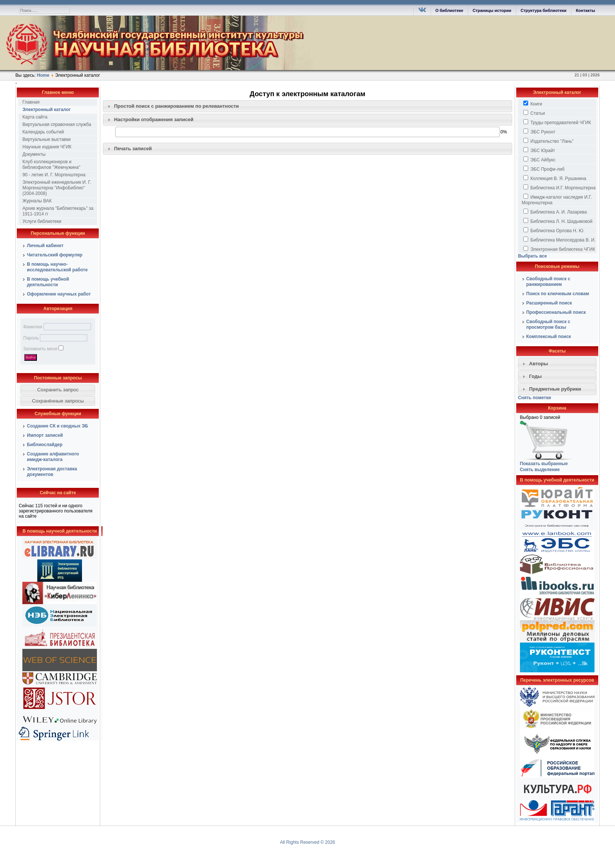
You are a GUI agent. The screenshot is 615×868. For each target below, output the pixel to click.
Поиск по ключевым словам (558, 294)
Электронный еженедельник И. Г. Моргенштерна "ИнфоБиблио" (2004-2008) (57, 188)
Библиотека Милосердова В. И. (559, 240)
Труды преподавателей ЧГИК (557, 122)
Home (43, 75)
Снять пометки (535, 398)
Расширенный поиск (549, 303)
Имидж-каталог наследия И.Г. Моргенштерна (557, 200)
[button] (58, 390)
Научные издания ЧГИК (47, 147)
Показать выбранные (544, 464)
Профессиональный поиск (556, 312)
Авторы (538, 364)
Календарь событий (43, 132)
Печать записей (133, 149)
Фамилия (33, 327)
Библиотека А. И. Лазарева (555, 212)
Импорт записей (45, 435)
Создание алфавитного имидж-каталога (53, 457)
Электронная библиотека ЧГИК (559, 249)
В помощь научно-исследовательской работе (57, 267)
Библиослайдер (45, 445)
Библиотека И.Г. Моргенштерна (559, 187)
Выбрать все (532, 256)
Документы (34, 154)
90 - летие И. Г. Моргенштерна (54, 175)
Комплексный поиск (549, 337)
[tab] (307, 106)
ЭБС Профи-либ (544, 169)
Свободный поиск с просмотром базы (548, 324)
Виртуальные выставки (46, 139)
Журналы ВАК (37, 201)
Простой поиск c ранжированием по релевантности (176, 106)
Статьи (534, 113)
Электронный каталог (46, 110)
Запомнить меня (40, 349)
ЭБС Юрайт (539, 150)
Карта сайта (35, 117)
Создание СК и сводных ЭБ (57, 426)
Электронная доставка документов (52, 472)
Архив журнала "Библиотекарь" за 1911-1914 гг (58, 211)
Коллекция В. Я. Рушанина (555, 178)
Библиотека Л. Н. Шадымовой (558, 221)
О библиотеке (449, 10)
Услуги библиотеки (42, 221)
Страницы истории (492, 10)
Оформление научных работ (59, 294)
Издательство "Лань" (548, 141)
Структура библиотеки (544, 10)
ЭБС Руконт (539, 132)
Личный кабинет (45, 246)
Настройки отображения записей (154, 119)
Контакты (586, 10)
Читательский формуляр (55, 255)
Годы (535, 376)
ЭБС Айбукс (539, 160)
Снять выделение (540, 470)
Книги (533, 104)
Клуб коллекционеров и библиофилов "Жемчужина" (51, 165)
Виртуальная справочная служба (57, 124)
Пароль (31, 338)
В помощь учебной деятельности (48, 282)
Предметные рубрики (555, 389)
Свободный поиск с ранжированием (548, 282)
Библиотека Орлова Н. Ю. (554, 230)
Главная (31, 102)
